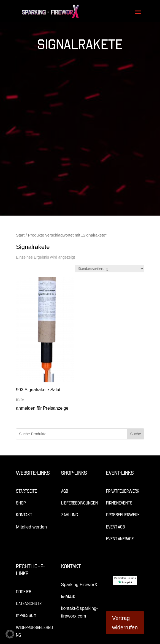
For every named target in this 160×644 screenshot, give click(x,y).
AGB (65, 491)
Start (20, 235)
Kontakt (24, 515)
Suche (135, 434)
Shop (21, 503)
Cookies (24, 592)
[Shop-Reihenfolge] (109, 269)
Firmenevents (119, 503)
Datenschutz (29, 604)
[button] (10, 634)
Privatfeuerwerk (123, 491)
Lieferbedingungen (79, 503)
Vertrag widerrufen (125, 623)
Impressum (26, 615)
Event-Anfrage (120, 539)
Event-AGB (115, 527)
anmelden (26, 408)
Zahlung (70, 515)
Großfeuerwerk (123, 515)
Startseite (26, 491)
